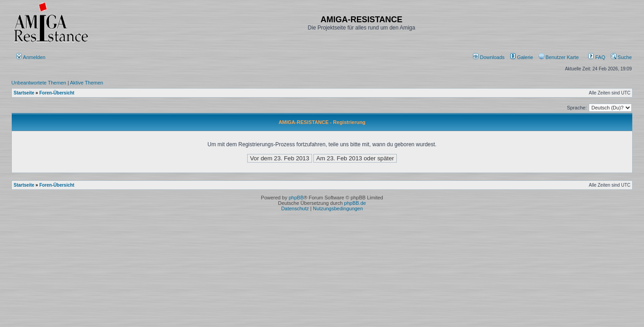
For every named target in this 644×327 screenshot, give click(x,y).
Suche (621, 57)
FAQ (597, 57)
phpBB (296, 198)
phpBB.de (355, 203)
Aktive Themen (86, 83)
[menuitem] (490, 57)
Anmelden (32, 57)
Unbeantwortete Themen (39, 83)
